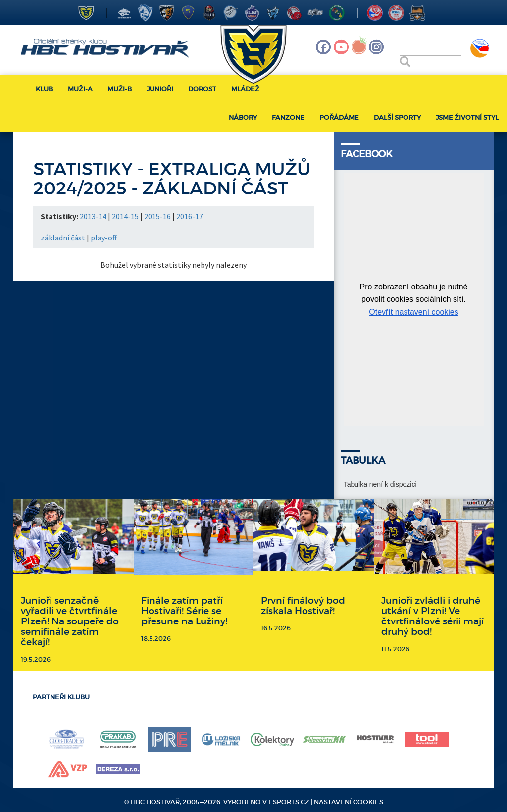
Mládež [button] (245, 89)
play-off (104, 238)
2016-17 (190, 216)
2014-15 (125, 216)
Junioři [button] (160, 89)
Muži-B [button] (120, 89)
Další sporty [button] (397, 118)
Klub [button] (44, 89)
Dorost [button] (202, 89)
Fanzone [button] (288, 118)
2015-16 (157, 216)
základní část (63, 238)
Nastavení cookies (349, 802)
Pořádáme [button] (339, 118)
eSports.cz (289, 802)
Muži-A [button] (80, 89)
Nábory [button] (243, 118)
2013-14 (93, 216)
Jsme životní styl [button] (467, 118)
